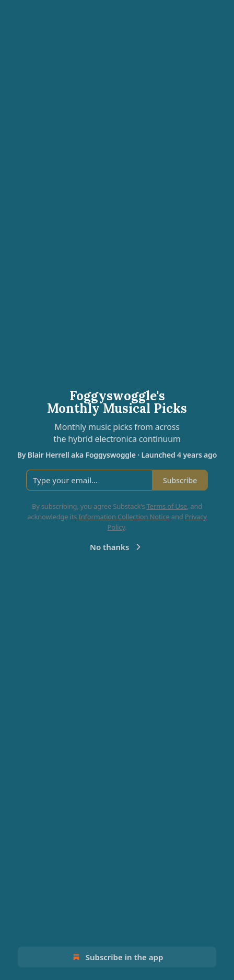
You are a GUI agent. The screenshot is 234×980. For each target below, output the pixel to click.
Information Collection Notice (124, 517)
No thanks (117, 547)
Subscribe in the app (117, 957)
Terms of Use (167, 506)
